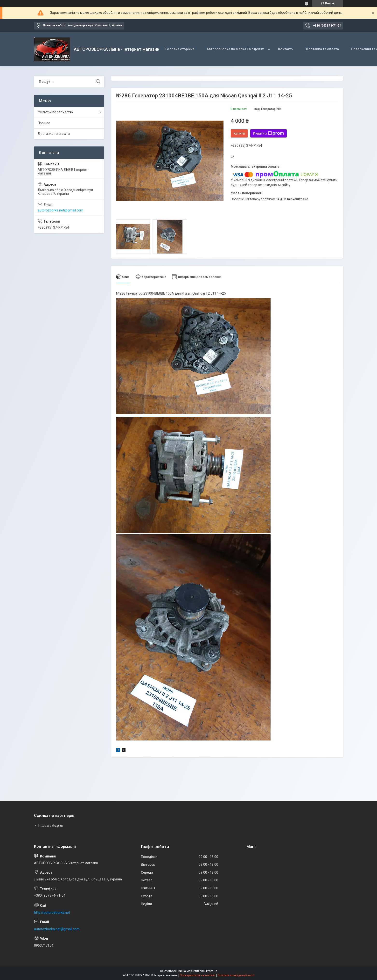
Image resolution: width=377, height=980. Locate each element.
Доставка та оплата (322, 49)
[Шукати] (98, 82)
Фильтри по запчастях (56, 112)
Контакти (286, 49)
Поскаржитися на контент (198, 975)
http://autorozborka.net (52, 913)
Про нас (44, 123)
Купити (239, 133)
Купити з (269, 133)
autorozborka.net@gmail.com (60, 210)
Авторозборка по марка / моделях (235, 49)
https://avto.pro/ (51, 826)
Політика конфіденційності (236, 975)
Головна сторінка (180, 49)
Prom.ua (212, 971)
